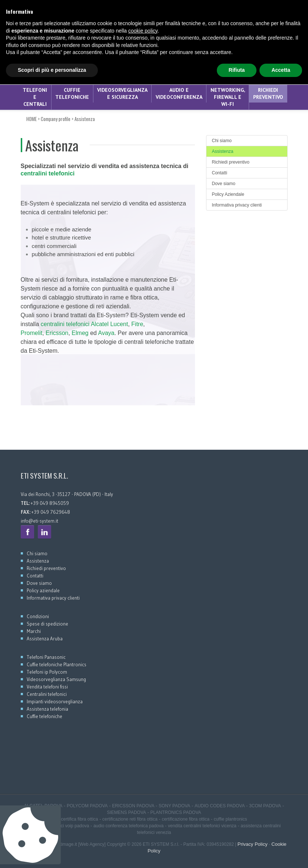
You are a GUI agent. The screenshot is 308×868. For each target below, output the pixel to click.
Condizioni (38, 616)
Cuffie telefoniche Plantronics (57, 664)
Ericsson (57, 333)
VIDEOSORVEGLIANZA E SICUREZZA (122, 93)
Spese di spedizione (47, 624)
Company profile (56, 119)
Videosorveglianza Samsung (56, 679)
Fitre (137, 324)
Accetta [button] (281, 854)
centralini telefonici (48, 173)
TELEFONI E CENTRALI (35, 97)
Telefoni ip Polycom (47, 672)
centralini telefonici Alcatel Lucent (85, 324)
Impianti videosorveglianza (55, 701)
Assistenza (85, 119)
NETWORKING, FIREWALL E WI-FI (228, 97)
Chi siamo (222, 141)
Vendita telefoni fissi (47, 687)
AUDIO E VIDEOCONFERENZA (179, 93)
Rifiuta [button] (237, 854)
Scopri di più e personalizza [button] (52, 854)
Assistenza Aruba (45, 639)
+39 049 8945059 (39, 17)
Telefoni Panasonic (46, 657)
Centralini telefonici (47, 694)
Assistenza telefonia (47, 709)
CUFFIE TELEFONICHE (72, 93)
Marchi (34, 631)
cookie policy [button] (143, 814)
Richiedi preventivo (268, 93)
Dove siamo (224, 184)
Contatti (220, 173)
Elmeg (80, 333)
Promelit (32, 333)
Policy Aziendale (228, 194)
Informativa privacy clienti (237, 205)
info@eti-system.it (39, 521)
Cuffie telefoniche (44, 716)
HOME (32, 119)
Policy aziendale (43, 590)
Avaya (106, 333)
